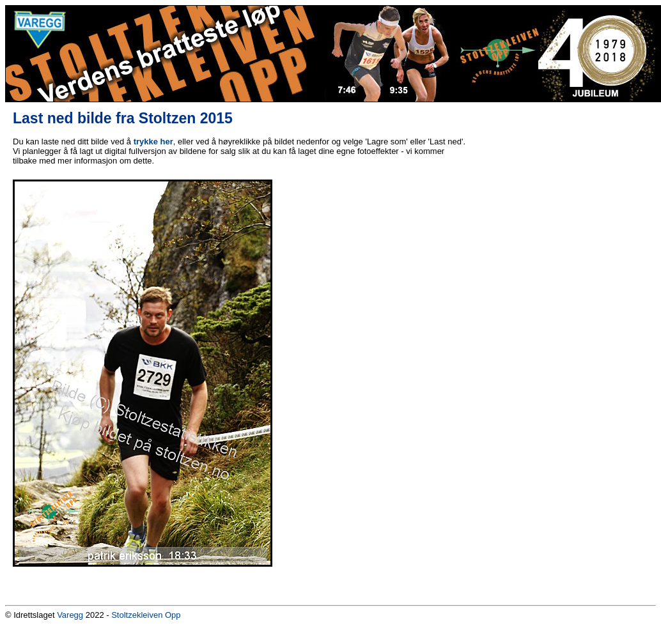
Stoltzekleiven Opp (146, 615)
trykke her (153, 142)
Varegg (70, 615)
